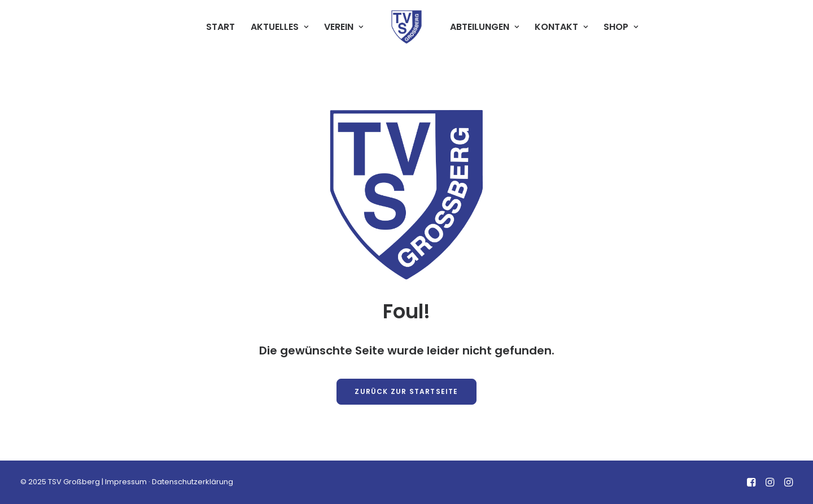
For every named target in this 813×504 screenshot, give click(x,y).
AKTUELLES (279, 27)
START (220, 27)
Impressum (126, 482)
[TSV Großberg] (406, 27)
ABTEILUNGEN (484, 27)
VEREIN (344, 27)
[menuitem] (220, 27)
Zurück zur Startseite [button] (406, 391)
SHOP (621, 27)
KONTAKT (561, 27)
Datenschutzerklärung (193, 482)
